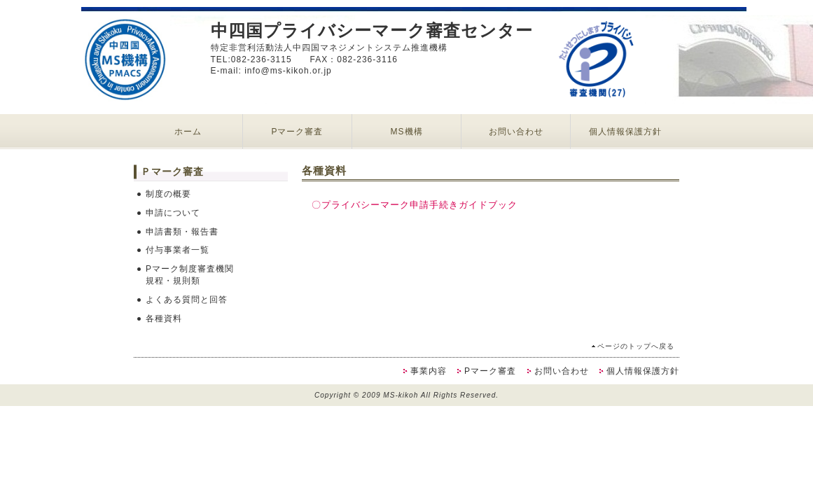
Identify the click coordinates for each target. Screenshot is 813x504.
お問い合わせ (516, 132)
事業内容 (429, 371)
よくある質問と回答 (187, 300)
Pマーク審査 (297, 132)
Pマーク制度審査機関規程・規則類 (190, 275)
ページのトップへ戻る (636, 346)
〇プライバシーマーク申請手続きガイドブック (415, 205)
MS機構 (407, 132)
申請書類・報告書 (182, 232)
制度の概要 (168, 194)
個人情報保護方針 (625, 132)
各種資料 (164, 318)
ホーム (188, 132)
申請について (173, 213)
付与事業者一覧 (178, 250)
